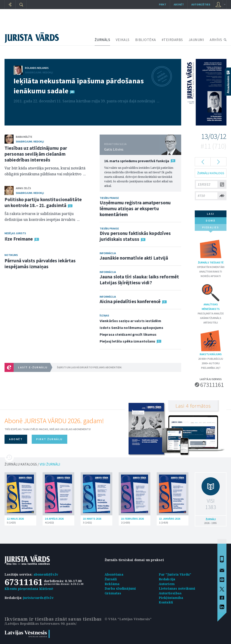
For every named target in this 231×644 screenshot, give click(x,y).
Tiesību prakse (109, 198)
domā (211, 221)
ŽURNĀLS (102, 40)
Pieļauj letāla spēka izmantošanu (127, 341)
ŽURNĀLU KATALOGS (211, 173)
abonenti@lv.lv (46, 574)
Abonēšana (114, 574)
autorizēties (201, 4)
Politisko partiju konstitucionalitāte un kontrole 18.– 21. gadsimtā (43, 202)
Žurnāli (111, 579)
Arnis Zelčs (23, 188)
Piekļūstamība (171, 598)
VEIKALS (123, 40)
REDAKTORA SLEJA (115, 144)
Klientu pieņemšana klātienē (29, 589)
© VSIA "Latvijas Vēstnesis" (128, 619)
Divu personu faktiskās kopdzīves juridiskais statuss (135, 236)
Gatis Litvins (114, 149)
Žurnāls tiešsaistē (211, 251)
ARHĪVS (216, 40)
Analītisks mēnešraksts (211, 297)
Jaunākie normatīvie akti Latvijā (134, 258)
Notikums (11, 255)
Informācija (108, 253)
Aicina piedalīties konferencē (130, 301)
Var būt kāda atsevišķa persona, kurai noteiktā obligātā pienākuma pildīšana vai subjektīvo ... (45, 171)
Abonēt (179, 4)
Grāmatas (113, 593)
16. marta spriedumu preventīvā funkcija (137, 161)
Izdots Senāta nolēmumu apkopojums (131, 328)
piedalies (211, 228)
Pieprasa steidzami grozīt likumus (128, 334)
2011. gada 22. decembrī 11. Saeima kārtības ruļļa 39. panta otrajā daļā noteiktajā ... (87, 101)
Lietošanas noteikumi (177, 588)
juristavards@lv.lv (38, 598)
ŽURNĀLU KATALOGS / (32, 464)
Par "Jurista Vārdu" (175, 574)
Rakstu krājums (211, 343)
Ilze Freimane (19, 239)
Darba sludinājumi (120, 588)
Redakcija (167, 579)
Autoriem (167, 584)
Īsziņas (104, 315)
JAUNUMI (196, 40)
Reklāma (112, 584)
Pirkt (163, 4)
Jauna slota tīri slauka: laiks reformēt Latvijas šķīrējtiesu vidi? (139, 280)
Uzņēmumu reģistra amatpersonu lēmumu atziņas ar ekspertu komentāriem (135, 209)
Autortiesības (170, 593)
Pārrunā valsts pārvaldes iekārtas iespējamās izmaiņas (40, 264)
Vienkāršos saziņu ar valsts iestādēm (130, 321)
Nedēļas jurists (15, 233)
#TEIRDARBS (172, 40)
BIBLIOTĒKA (146, 40)
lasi (211, 214)
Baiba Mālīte (24, 137)
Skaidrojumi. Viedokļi (39, 72)
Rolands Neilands (37, 68)
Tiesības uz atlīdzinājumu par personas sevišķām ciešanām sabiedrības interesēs (36, 154)
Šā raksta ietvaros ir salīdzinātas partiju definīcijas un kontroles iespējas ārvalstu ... (42, 217)
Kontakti (166, 602)
